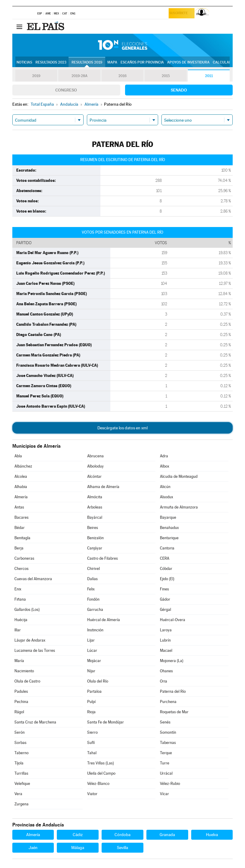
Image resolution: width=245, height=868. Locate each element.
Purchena (168, 702)
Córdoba (122, 835)
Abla (18, 456)
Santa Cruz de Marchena (35, 722)
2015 (166, 76)
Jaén (33, 848)
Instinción (95, 630)
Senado (179, 90)
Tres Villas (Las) (101, 763)
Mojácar (94, 661)
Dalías (92, 579)
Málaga (78, 848)
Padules (21, 691)
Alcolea (21, 476)
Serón (20, 732)
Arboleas (95, 507)
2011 (209, 76)
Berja (19, 548)
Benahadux (169, 528)
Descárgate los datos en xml (122, 428)
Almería (21, 497)
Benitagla (22, 538)
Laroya (166, 630)
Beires (93, 528)
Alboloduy (95, 466)
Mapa (112, 62)
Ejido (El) (167, 579)
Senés (165, 722)
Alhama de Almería (103, 487)
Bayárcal (95, 517)
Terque (166, 753)
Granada (167, 835)
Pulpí (91, 702)
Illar (18, 630)
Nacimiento (24, 671)
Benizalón (95, 538)
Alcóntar (94, 476)
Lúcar (92, 650)
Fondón (93, 599)
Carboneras (24, 558)
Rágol (19, 712)
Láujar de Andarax (30, 640)
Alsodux (167, 497)
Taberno (21, 753)
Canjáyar (95, 548)
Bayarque (168, 517)
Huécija (21, 620)
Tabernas (168, 743)
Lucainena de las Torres (35, 650)
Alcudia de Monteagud (179, 476)
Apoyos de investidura (188, 62)
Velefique (22, 784)
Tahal (92, 753)
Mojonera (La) (172, 661)
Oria (164, 681)
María (19, 661)
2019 (36, 76)
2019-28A (80, 76)
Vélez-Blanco (98, 784)
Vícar (164, 794)
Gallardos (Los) (27, 610)
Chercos (21, 569)
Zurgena (21, 804)
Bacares (21, 517)
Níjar (91, 671)
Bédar (20, 528)
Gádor (165, 599)
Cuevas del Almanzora (33, 579)
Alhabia (21, 487)
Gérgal (165, 610)
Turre (165, 763)
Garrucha (95, 610)
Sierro (92, 732)
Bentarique (169, 538)
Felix (91, 589)
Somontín (168, 732)
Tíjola (19, 763)
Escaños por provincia (142, 62)
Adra (164, 456)
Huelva (212, 835)
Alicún (165, 487)
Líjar (91, 640)
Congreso (66, 90)
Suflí (91, 743)
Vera (18, 794)
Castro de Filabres (103, 558)
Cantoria (167, 548)
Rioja (91, 712)
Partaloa (94, 691)
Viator (92, 794)
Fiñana (20, 599)
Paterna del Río (173, 691)
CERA (165, 558)
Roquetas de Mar (174, 712)
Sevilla (122, 848)
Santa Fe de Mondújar (106, 722)
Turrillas (21, 773)
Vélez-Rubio (170, 784)
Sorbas (20, 743)
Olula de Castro (27, 681)
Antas (19, 507)
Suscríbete (180, 14)
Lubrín (165, 640)
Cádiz (78, 835)
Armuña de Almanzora (179, 507)
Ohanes (166, 671)
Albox (165, 466)
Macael (166, 650)
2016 (123, 76)
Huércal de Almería (104, 620)
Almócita (95, 497)
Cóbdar (166, 569)
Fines (164, 589)
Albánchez (23, 466)
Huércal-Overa (173, 620)
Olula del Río (98, 681)
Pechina (21, 702)
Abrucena (95, 456)
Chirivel (93, 569)
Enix (18, 589)
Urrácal (166, 773)
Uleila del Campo (101, 773)
